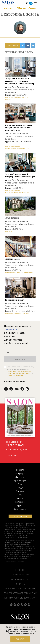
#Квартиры (16, 98)
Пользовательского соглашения (19, 371)
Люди (20, 488)
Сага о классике (12, 218)
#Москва (8, 99)
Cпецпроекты (20, 509)
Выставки (20, 491)
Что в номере (14, 456)
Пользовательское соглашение (20, 593)
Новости (20, 470)
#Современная (25, 98)
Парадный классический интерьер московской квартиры (20, 175)
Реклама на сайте (20, 575)
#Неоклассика (17, 314)
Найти (27, 3)
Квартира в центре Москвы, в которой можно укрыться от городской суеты (18, 128)
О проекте (20, 570)
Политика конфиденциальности (20, 598)
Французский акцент (15, 300)
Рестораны (20, 502)
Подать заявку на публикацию (20, 589)
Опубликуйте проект (20, 516)
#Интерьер (8, 98)
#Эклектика (16, 273)
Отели (20, 498)
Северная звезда (12, 259)
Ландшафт (20, 477)
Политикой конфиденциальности (19, 373)
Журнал (20, 505)
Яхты (20, 495)
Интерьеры (20, 473)
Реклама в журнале (20, 579)
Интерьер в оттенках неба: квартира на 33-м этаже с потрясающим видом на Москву (19, 81)
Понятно (20, 639)
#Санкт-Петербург (27, 273)
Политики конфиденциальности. (21, 633)
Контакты (20, 584)
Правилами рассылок (15, 375)
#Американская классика (14, 148)
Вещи (20, 484)
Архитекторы (9, 8)
